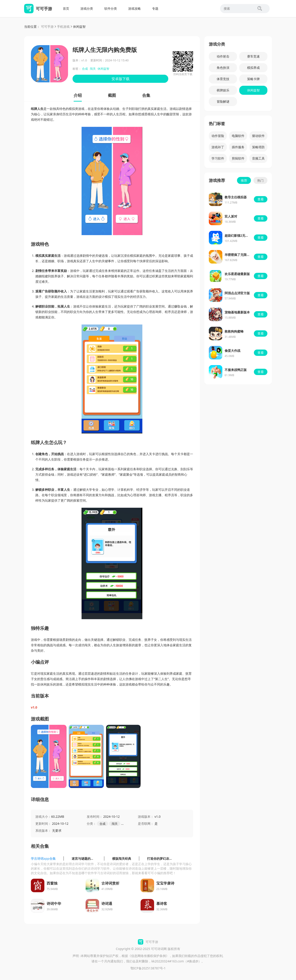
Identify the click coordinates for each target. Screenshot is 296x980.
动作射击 (223, 56)
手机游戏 (63, 27)
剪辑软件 (238, 158)
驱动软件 (258, 136)
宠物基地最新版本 (237, 312)
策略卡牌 (253, 79)
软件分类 (111, 8)
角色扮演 (223, 68)
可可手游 (47, 27)
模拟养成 (253, 68)
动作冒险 (218, 136)
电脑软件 (238, 136)
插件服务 (238, 147)
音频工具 (258, 158)
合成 (85, 69)
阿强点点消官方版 (237, 293)
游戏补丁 (218, 147)
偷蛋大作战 (232, 351)
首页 (66, 8)
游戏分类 (87, 8)
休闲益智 (79, 27)
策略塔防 (258, 147)
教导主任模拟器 (236, 197)
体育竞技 (223, 79)
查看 (261, 199)
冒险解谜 (223, 101)
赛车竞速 (253, 56)
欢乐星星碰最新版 (237, 274)
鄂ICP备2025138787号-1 (148, 968)
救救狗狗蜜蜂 (234, 331)
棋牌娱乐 (223, 90)
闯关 (93, 69)
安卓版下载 (121, 79)
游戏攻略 (134, 8)
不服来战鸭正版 (236, 370)
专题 (155, 8)
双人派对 (231, 216)
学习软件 (218, 158)
